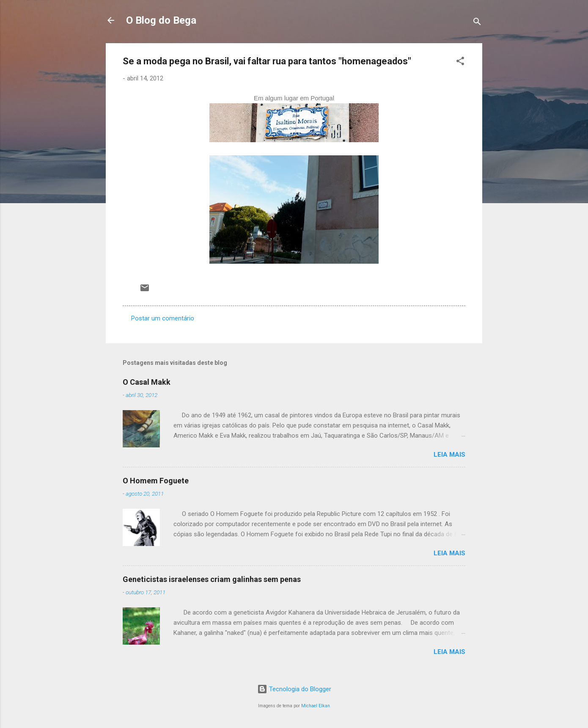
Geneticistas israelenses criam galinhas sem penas (212, 579)
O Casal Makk (147, 382)
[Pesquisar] (477, 23)
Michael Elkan (316, 706)
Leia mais (449, 455)
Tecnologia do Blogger (294, 689)
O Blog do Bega (161, 20)
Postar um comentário (163, 318)
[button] (460, 62)
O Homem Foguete (156, 481)
